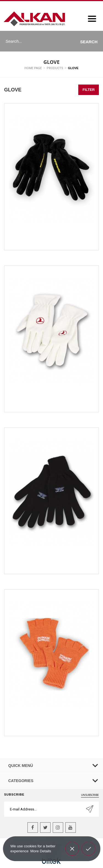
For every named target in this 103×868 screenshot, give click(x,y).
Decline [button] (72, 845)
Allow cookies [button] (88, 848)
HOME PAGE (33, 68)
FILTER (89, 90)
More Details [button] (41, 851)
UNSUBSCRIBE (90, 795)
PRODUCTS (55, 68)
